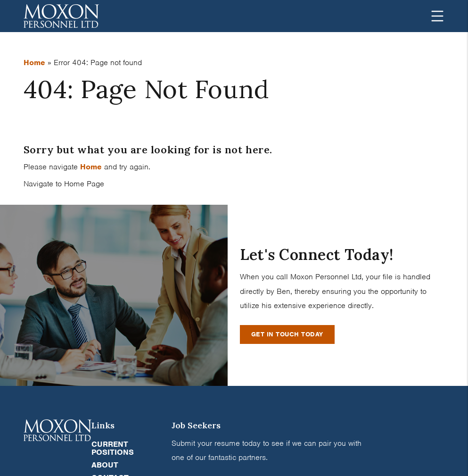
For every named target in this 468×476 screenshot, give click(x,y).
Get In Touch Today (287, 334)
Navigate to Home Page (64, 184)
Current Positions (113, 448)
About (105, 465)
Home (34, 63)
